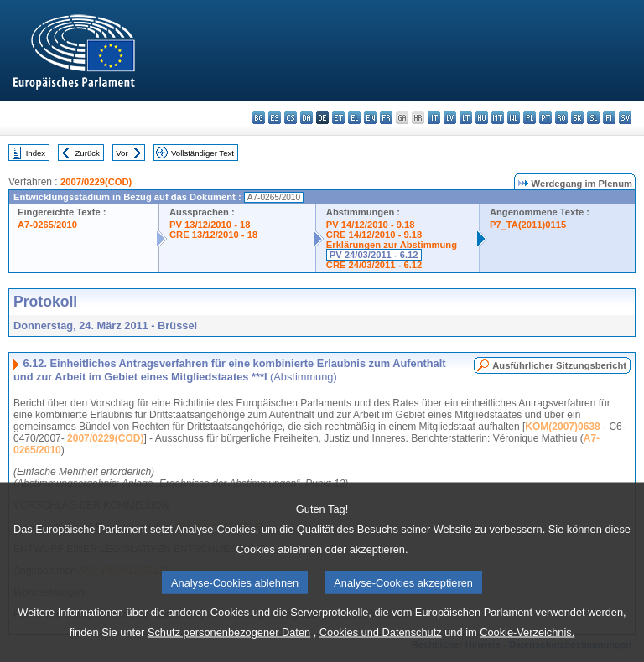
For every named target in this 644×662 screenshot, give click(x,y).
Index (36, 153)
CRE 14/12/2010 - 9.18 (374, 235)
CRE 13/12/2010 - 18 (213, 235)
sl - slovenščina (593, 118)
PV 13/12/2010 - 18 (210, 225)
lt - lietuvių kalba (466, 118)
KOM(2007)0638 (562, 427)
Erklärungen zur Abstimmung (392, 245)
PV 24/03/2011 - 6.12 (374, 255)
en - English (370, 118)
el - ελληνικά (354, 118)
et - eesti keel (338, 118)
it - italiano (434, 118)
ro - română (561, 118)
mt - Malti (498, 118)
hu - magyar (482, 118)
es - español (275, 118)
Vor (122, 153)
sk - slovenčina (577, 118)
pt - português (545, 118)
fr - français (386, 118)
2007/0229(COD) (96, 182)
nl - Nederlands (514, 118)
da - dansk (306, 118)
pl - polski (530, 118)
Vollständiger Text (203, 153)
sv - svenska (625, 118)
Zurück (88, 153)
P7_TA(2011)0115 (528, 225)
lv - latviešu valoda (450, 118)
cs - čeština (291, 118)
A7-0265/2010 (47, 225)
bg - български (259, 118)
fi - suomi (609, 118)
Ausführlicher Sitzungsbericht (559, 365)
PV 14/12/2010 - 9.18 (371, 225)
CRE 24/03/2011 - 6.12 (374, 265)
